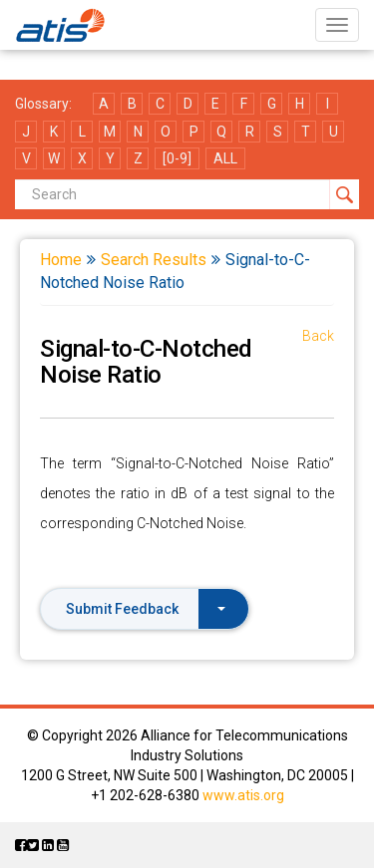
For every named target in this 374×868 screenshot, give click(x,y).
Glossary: (43, 104)
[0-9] (177, 158)
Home (61, 260)
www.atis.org (243, 795)
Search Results (154, 260)
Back (318, 336)
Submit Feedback (146, 609)
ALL (225, 158)
